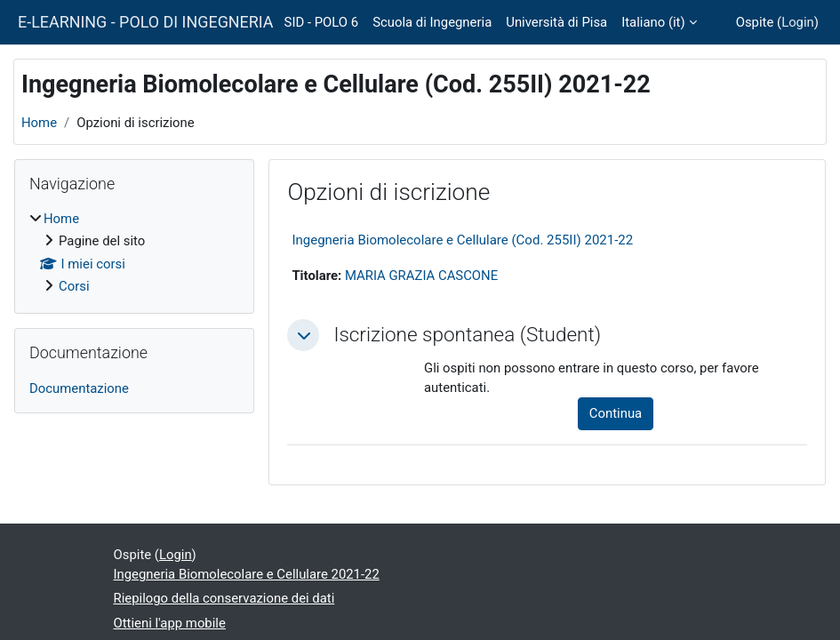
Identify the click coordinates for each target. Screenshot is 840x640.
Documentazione (79, 388)
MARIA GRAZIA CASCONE (421, 276)
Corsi (74, 286)
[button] (303, 335)
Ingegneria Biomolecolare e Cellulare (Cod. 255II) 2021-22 (462, 240)
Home (39, 123)
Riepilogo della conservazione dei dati (224, 598)
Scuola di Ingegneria (432, 22)
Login (798, 22)
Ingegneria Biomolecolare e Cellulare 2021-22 (247, 574)
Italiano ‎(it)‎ (653, 22)
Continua (616, 413)
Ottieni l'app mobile (170, 623)
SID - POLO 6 (322, 22)
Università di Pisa (556, 22)
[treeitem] (134, 252)
